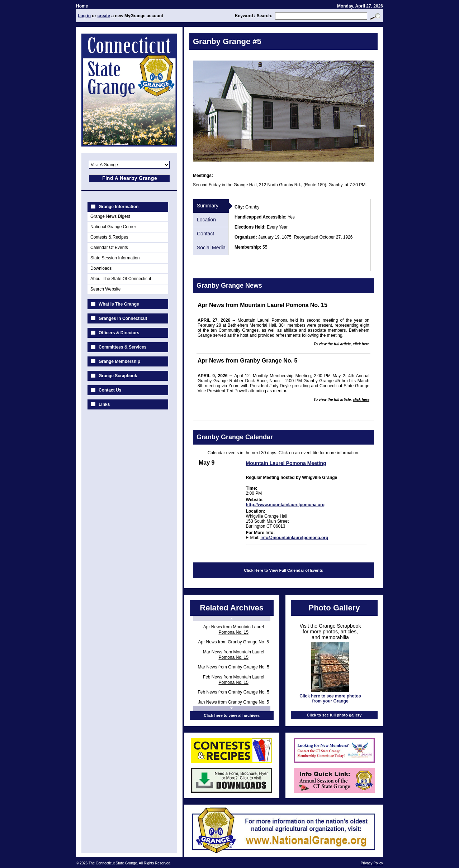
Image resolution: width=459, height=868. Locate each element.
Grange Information (119, 207)
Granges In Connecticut (123, 318)
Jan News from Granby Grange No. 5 (233, 702)
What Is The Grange (119, 304)
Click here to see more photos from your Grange (330, 699)
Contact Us (110, 390)
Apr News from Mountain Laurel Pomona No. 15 (234, 630)
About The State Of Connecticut (121, 279)
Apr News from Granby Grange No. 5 (233, 642)
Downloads (101, 268)
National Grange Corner (113, 227)
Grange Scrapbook (118, 376)
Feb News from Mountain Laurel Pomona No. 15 (234, 680)
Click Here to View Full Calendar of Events (283, 570)
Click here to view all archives (232, 715)
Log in (84, 16)
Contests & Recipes (109, 237)
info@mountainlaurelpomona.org (294, 538)
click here (361, 344)
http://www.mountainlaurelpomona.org (285, 505)
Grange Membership (119, 361)
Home (82, 6)
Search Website (106, 289)
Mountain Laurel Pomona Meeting (286, 463)
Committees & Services (122, 347)
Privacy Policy (372, 863)
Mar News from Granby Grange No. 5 (233, 667)
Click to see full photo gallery (334, 715)
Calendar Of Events (109, 248)
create (104, 16)
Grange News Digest (110, 216)
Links (104, 404)
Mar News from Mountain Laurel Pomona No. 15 (234, 655)
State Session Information (115, 258)
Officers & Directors (119, 333)
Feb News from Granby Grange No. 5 (233, 692)
